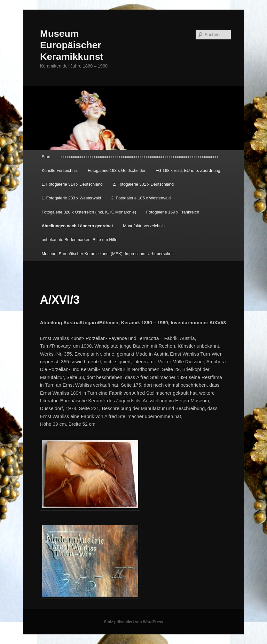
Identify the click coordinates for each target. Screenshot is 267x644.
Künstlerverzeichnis (60, 170)
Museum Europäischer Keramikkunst (72, 45)
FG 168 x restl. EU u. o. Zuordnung (188, 170)
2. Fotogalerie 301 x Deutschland (143, 184)
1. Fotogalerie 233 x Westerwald (71, 198)
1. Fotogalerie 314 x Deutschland (72, 184)
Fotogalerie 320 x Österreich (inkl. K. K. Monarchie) (89, 212)
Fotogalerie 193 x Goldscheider (117, 170)
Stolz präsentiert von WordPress (133, 622)
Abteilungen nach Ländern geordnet (77, 226)
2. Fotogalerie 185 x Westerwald (141, 198)
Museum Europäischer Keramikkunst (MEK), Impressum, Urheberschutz (108, 254)
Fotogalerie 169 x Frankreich (173, 212)
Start (46, 157)
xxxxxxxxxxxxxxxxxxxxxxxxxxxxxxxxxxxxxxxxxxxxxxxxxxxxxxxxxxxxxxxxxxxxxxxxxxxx (139, 157)
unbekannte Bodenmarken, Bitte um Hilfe (79, 240)
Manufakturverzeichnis (144, 226)
